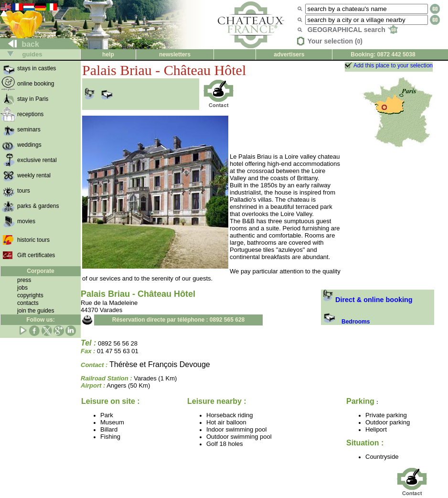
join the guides (36, 311)
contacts (28, 303)
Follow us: (40, 320)
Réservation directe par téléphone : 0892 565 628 (178, 320)
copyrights (30, 295)
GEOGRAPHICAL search (353, 30)
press (24, 280)
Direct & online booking (367, 300)
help (108, 54)
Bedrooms (345, 322)
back (20, 44)
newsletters (175, 54)
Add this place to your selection (393, 65)
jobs (22, 288)
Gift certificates (36, 255)
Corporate (40, 271)
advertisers (289, 54)
